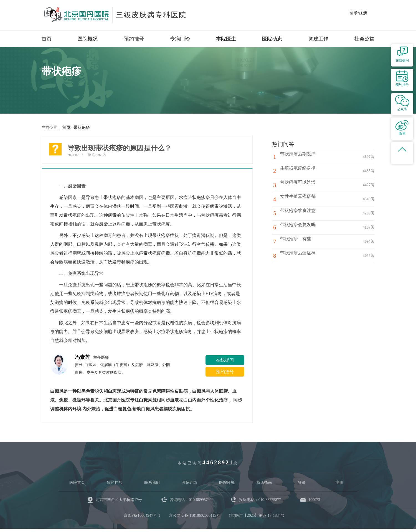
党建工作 (318, 39)
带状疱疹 (81, 127)
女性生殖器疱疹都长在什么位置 (313, 199)
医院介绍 (189, 482)
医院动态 (272, 39)
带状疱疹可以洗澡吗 (302, 185)
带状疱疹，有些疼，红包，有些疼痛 (313, 244)
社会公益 (364, 39)
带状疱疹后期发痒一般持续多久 (313, 156)
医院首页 (77, 482)
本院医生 (226, 39)
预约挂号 (134, 39)
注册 (339, 482)
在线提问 (225, 360)
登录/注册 (358, 13)
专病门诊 (180, 39)
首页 (47, 39)
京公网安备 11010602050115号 (194, 515)
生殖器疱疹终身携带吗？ (307, 171)
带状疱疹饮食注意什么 (305, 213)
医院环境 (227, 482)
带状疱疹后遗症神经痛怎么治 (311, 255)
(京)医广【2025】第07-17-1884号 (257, 515)
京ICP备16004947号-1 (142, 515)
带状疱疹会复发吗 (300, 227)
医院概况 (88, 39)
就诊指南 (264, 482)
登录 (302, 482)
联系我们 (152, 482)
